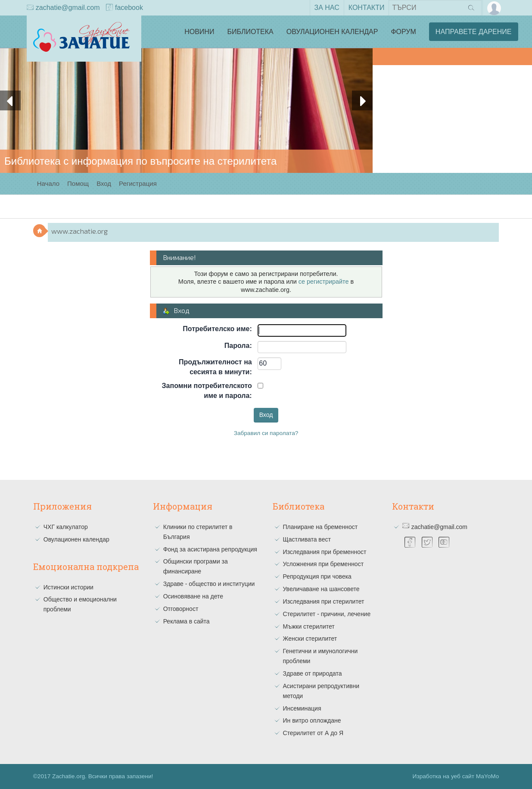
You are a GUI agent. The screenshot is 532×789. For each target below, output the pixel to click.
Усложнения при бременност (324, 564)
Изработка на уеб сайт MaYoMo (456, 776)
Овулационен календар (332, 32)
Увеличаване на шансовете (321, 589)
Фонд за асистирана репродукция (210, 549)
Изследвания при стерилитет (324, 601)
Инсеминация (302, 708)
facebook (124, 8)
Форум (403, 32)
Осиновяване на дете (193, 596)
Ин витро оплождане (312, 720)
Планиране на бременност (320, 527)
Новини (199, 32)
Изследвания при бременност (325, 552)
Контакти (367, 8)
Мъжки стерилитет (309, 626)
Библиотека (250, 32)
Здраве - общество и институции (209, 584)
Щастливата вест (307, 539)
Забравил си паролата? (266, 433)
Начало (48, 183)
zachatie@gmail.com (63, 8)
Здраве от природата (313, 673)
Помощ (78, 183)
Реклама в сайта (187, 621)
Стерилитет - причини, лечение (327, 614)
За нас (327, 8)
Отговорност (181, 609)
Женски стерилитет (310, 639)
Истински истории (68, 587)
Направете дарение (474, 32)
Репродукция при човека (317, 576)
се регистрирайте (324, 282)
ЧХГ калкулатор (66, 527)
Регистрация (138, 183)
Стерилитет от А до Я (313, 733)
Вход (104, 183)
